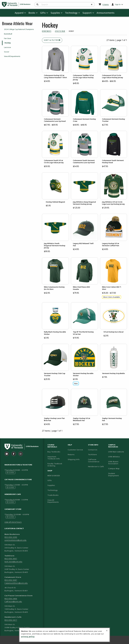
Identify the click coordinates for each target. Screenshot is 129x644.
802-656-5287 (11, 580)
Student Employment (117, 474)
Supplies (51, 485)
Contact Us (93, 450)
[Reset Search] (92, 5)
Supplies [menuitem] (55, 13)
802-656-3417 (11, 620)
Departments (47, 31)
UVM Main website (117, 452)
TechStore (92, 454)
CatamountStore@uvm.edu (16, 583)
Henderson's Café (96, 466)
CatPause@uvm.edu (13, 601)
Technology (53, 490)
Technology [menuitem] (71, 13)
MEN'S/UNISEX (54, 476)
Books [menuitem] (32, 13)
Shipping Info (74, 459)
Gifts (50, 480)
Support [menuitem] (87, 13)
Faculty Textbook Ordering (55, 465)
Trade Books (53, 495)
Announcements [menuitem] (106, 13)
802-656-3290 (11, 537)
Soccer (7, 52)
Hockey (8, 43)
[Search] (37, 5)
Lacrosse (7, 47)
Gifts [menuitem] (43, 13)
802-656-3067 (11, 559)
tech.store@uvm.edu (13, 562)
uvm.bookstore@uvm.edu (15, 540)
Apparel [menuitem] (19, 13)
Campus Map (117, 468)
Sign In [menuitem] (118, 4)
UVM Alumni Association (117, 463)
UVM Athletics (117, 457)
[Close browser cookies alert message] (107, 630)
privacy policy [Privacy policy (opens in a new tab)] (28, 636)
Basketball (8, 34)
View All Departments (12, 56)
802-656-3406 (11, 599)
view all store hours (13, 522)
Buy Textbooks (54, 452)
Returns (71, 454)
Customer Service (75, 450)
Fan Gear (8, 38)
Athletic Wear (60, 31)
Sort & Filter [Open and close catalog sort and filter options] (52, 40)
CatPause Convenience (94, 460)
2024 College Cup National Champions (19, 29)
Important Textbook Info (54, 458)
